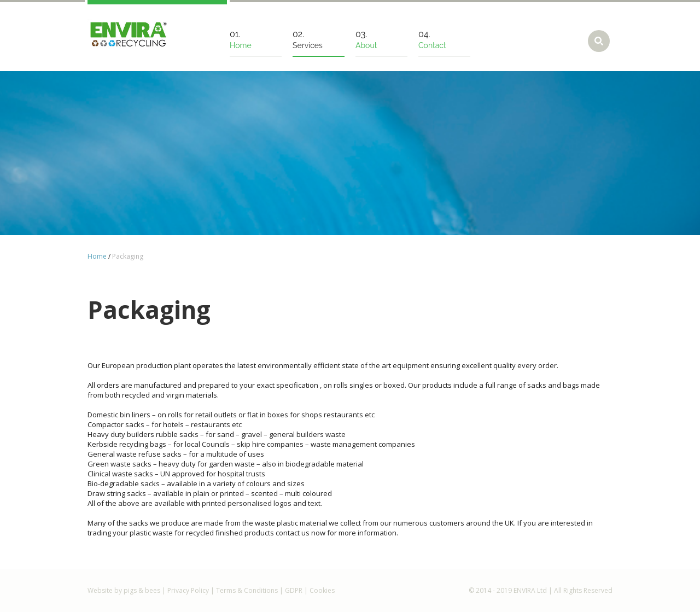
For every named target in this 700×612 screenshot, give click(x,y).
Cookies (322, 590)
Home (97, 256)
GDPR (294, 590)
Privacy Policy (188, 590)
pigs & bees (142, 590)
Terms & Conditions (247, 590)
